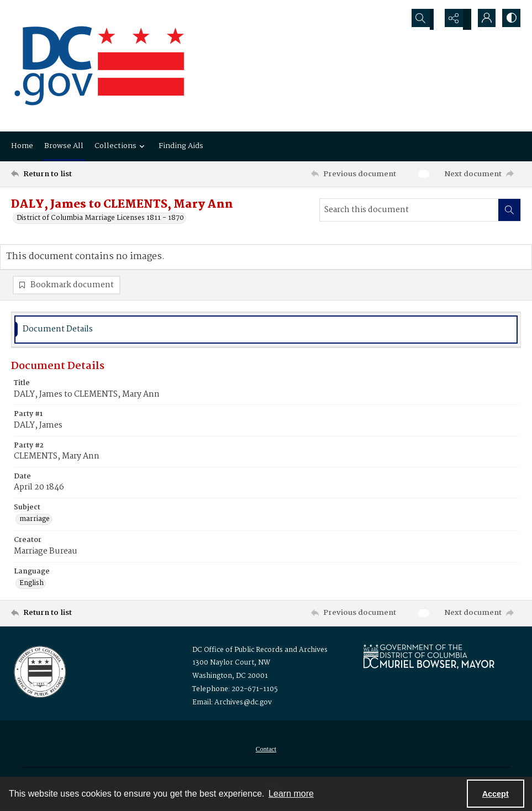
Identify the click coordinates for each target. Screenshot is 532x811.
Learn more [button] (291, 794)
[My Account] (482, 19)
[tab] (266, 332)
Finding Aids (181, 146)
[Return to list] (80, 174)
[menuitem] (266, 751)
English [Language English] (31, 586)
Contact (266, 751)
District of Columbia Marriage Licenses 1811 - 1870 (100, 218)
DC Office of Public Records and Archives (260, 652)
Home (22, 146)
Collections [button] (121, 146)
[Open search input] (427, 19)
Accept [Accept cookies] (496, 794)
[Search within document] (509, 210)
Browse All (64, 146)
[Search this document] (409, 210)
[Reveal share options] (455, 19)
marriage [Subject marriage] (35, 522)
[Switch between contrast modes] (510, 19)
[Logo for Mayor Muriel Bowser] (429, 658)
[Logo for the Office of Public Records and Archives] (39, 673)
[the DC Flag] (99, 66)
